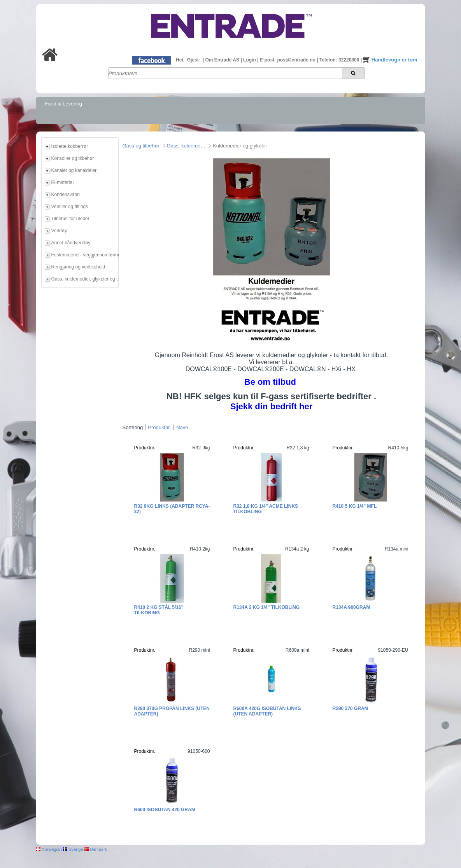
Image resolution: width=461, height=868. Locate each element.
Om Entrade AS (223, 60)
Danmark (96, 849)
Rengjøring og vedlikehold (78, 267)
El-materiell (63, 182)
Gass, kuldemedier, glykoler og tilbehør (84, 279)
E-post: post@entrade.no (288, 60)
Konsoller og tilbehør (73, 158)
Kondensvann (66, 195)
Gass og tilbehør (141, 146)
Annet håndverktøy (71, 243)
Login (250, 60)
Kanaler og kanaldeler (74, 170)
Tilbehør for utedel (70, 219)
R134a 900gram (351, 607)
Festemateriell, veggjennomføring (84, 255)
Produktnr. (159, 427)
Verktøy (59, 231)
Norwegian (49, 849)
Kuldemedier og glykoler (240, 146)
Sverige (73, 849)
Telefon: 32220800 (340, 60)
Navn (182, 427)
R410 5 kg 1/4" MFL (355, 506)
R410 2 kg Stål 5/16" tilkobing (159, 610)
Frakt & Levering (64, 104)
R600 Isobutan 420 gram (165, 810)
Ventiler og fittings (70, 207)
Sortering (133, 427)
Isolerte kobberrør (70, 146)
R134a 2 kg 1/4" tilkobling (267, 607)
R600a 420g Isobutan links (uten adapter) (267, 711)
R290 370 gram (351, 708)
